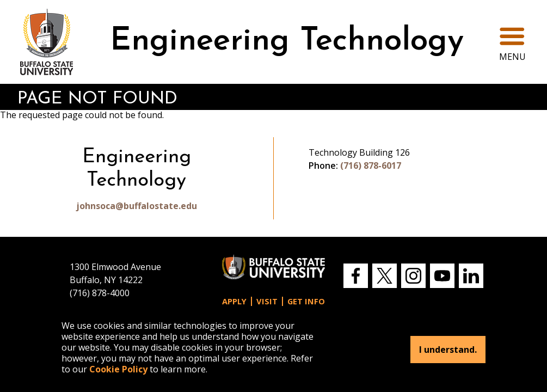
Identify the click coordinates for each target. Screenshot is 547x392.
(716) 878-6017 (371, 166)
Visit (267, 301)
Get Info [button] (306, 301)
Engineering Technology (287, 42)
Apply (234, 301)
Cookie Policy (118, 369)
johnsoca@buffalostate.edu (137, 206)
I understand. (448, 350)
